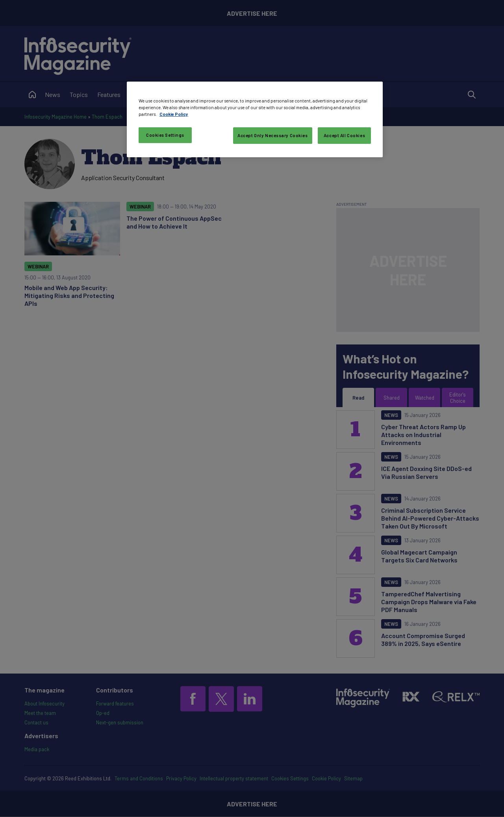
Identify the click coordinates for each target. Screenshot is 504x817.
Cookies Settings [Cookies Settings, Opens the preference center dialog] (165, 135)
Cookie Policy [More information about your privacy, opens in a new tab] (174, 114)
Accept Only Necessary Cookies (273, 135)
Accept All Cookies (344, 135)
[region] (255, 119)
